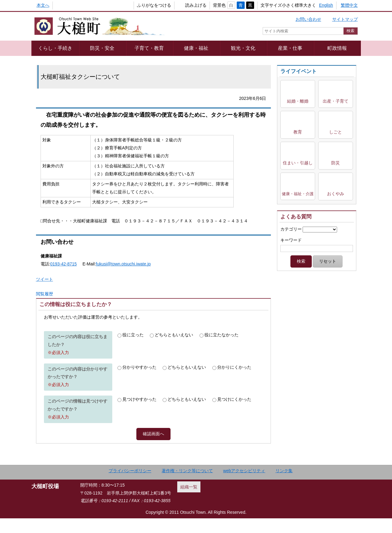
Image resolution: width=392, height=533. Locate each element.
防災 (336, 163)
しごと (336, 132)
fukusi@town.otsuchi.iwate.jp (123, 264)
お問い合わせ (308, 19)
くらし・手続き (55, 48)
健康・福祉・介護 (298, 194)
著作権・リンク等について (187, 485)
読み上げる (186, 5)
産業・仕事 (290, 48)
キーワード (291, 240)
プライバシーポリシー (130, 485)
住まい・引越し (298, 163)
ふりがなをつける (144, 5)
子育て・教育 (149, 48)
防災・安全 (102, 48)
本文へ (43, 5)
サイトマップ (345, 19)
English (326, 5)
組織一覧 (189, 501)
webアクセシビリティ (244, 485)
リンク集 (284, 485)
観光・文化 (243, 48)
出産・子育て (336, 101)
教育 (298, 132)
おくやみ (336, 194)
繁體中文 (349, 5)
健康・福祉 (196, 48)
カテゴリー (291, 229)
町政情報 (337, 48)
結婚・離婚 (298, 101)
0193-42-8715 (63, 264)
